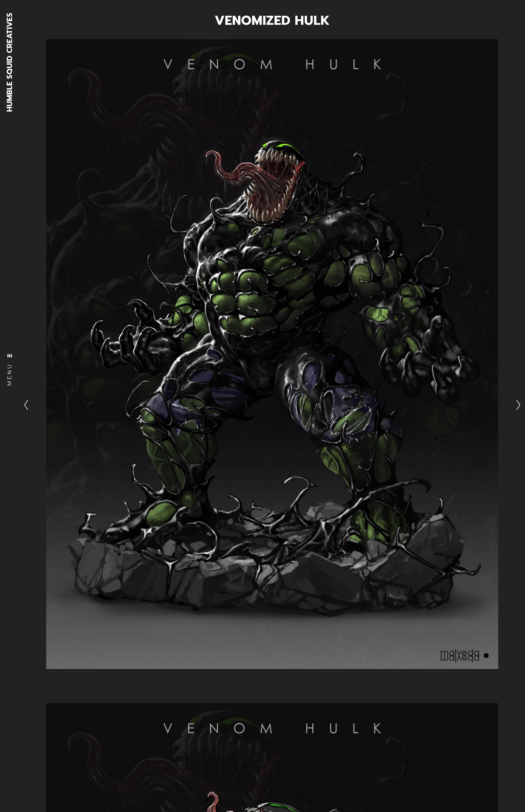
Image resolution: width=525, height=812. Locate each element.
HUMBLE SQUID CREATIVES (10, 62)
